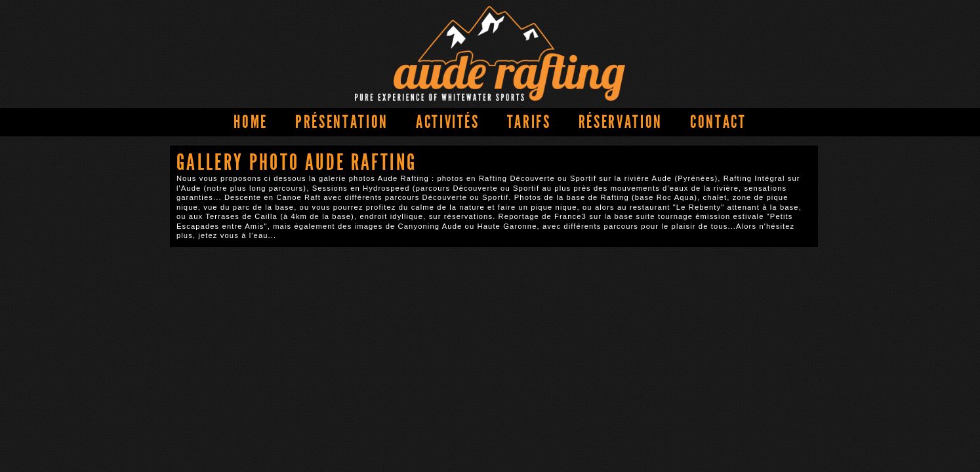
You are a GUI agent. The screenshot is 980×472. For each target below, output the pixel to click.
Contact (718, 122)
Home (251, 122)
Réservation (621, 122)
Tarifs (529, 122)
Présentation (342, 122)
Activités (448, 122)
